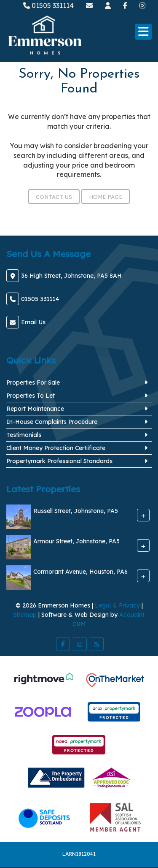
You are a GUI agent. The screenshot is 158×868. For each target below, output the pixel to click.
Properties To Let (31, 396)
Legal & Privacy (117, 605)
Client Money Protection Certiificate (56, 448)
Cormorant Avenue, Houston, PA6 (80, 572)
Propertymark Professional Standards (59, 461)
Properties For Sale (33, 382)
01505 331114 (48, 5)
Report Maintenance (35, 409)
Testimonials (24, 435)
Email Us (33, 322)
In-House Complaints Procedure (52, 422)
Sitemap (25, 615)
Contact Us (54, 197)
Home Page (106, 197)
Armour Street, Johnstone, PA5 (76, 541)
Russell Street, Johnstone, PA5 (76, 511)
